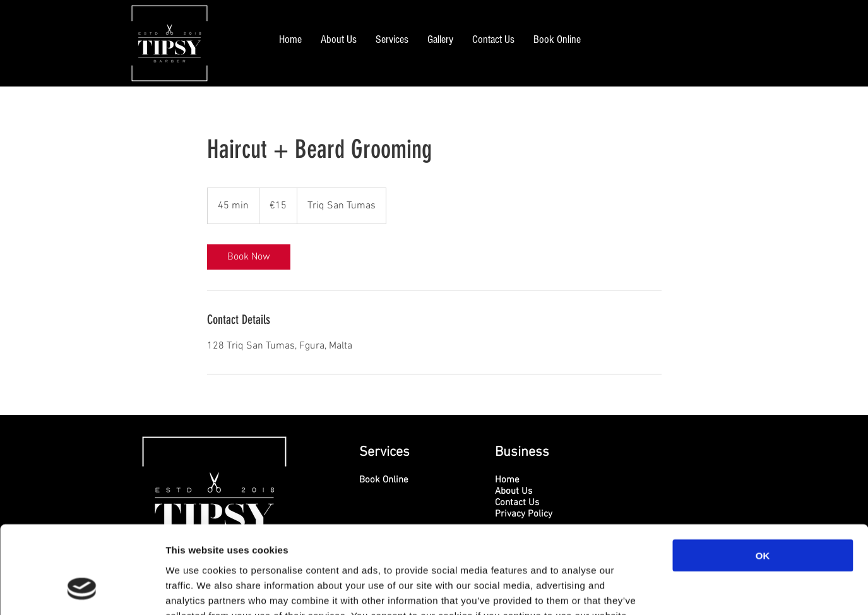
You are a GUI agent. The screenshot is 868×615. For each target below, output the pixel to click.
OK (763, 479)
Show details (663, 590)
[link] (249, 257)
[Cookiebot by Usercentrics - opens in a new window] (82, 590)
